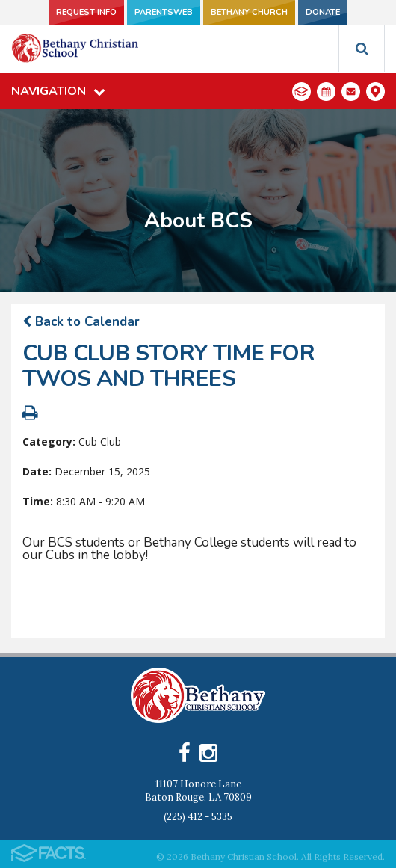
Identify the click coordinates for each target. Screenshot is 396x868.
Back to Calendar (81, 322)
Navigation (58, 91)
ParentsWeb (164, 12)
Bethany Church (249, 12)
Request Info (86, 12)
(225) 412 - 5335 (198, 817)
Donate (323, 12)
